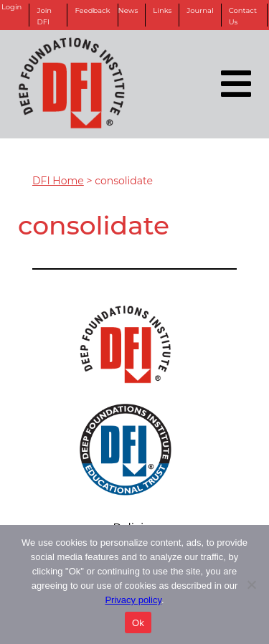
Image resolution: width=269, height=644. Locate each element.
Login (11, 7)
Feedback (92, 10)
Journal (200, 10)
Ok (138, 623)
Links (162, 10)
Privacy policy (133, 600)
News (128, 10)
